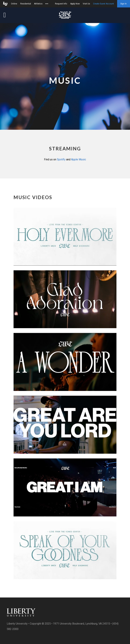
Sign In (123, 4)
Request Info (61, 4)
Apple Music (79, 159)
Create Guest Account (104, 4)
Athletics (38, 4)
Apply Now (75, 4)
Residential (26, 4)
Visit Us (86, 4)
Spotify (61, 159)
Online (14, 4)
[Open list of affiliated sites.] (47, 4)
